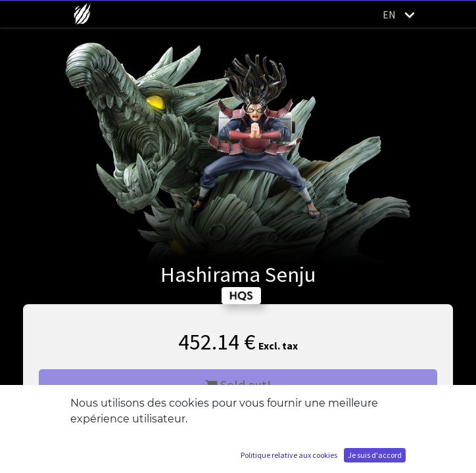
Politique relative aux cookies (289, 455)
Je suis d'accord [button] (375, 455)
